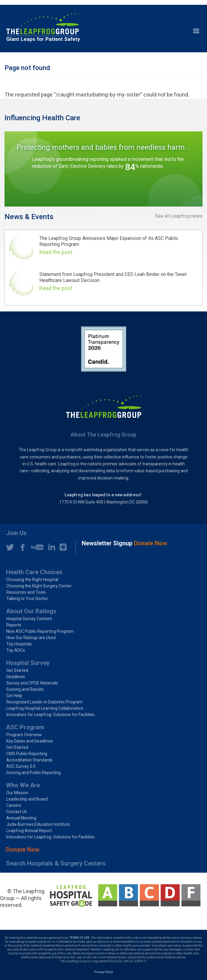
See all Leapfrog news (179, 216)
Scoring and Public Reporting (33, 773)
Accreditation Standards (29, 760)
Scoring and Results (25, 689)
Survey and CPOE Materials (32, 683)
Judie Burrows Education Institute (38, 824)
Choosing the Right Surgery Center (39, 586)
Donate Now (23, 850)
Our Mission (17, 793)
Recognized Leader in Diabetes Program (44, 702)
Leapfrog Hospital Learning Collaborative (45, 708)
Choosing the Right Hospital (32, 580)
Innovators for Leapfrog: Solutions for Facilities (50, 715)
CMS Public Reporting (27, 754)
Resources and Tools (26, 592)
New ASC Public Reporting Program (40, 631)
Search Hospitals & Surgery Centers (56, 863)
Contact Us (17, 812)
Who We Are (23, 785)
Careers (14, 805)
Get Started (17, 670)
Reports (14, 625)
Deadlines (16, 677)
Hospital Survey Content (29, 619)
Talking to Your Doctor (27, 599)
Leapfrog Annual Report (29, 831)
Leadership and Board (27, 799)
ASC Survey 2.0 (21, 766)
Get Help (14, 696)
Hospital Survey (28, 663)
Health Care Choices (34, 572)
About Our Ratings (31, 611)
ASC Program (25, 727)
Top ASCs (16, 650)
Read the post (56, 252)
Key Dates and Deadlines (30, 741)
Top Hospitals (19, 644)
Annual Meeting (21, 818)
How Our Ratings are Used (31, 638)
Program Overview (24, 735)
